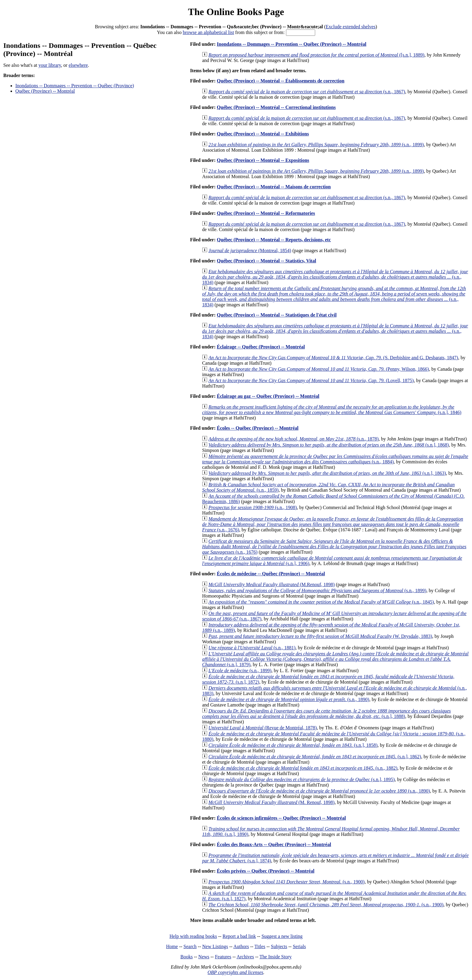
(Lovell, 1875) (311, 380)
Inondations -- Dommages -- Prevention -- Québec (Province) (75, 86)
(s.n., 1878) (293, 439)
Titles (260, 946)
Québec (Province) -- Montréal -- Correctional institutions (276, 107)
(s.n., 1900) (286, 882)
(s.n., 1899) (316, 145)
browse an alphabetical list (208, 32)
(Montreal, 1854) (250, 250)
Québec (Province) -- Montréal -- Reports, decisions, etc (274, 240)
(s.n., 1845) (321, 602)
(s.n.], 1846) (332, 410)
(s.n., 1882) (303, 768)
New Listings (215, 946)
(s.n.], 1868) (329, 445)
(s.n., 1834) (335, 277)
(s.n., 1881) (252, 648)
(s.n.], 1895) (301, 779)
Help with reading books (193, 936)
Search (190, 946)
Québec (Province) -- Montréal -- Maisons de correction (274, 187)
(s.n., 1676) (332, 524)
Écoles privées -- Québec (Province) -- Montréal (265, 871)
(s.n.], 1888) (326, 714)
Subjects (279, 946)
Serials (300, 946)
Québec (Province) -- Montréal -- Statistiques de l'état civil (277, 315)
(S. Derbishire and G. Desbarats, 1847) (333, 358)
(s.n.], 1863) (327, 473)
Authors (241, 946)
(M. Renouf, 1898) (271, 802)
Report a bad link (239, 936)
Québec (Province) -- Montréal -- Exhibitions (263, 134)
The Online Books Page (236, 12)
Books (186, 957)
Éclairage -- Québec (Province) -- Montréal (261, 347)
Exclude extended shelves (351, 27)
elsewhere (78, 65)
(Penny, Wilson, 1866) (318, 369)
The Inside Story (276, 957)
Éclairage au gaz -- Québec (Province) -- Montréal (268, 396)
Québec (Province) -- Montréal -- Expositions (263, 160)
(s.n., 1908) (253, 507)
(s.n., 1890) (289, 699)
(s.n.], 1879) (335, 659)
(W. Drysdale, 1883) (320, 636)
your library (50, 65)
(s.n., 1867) (307, 92)
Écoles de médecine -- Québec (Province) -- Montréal (271, 574)
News (204, 957)
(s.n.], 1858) (293, 745)
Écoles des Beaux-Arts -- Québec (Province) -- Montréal (274, 844)
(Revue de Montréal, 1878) (262, 728)
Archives (245, 957)
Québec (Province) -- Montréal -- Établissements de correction (281, 81)
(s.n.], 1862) (315, 757)
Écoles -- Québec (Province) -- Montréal (258, 428)
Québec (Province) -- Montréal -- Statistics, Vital (266, 261)
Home (172, 946)
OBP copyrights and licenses (235, 972)
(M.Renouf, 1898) (271, 584)
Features (223, 957)
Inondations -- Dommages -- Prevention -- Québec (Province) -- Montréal (292, 44)
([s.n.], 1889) (316, 55)
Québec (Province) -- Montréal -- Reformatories (266, 213)
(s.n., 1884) (335, 459)
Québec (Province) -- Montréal (45, 91)
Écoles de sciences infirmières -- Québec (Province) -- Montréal (281, 818)
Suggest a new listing (282, 936)
